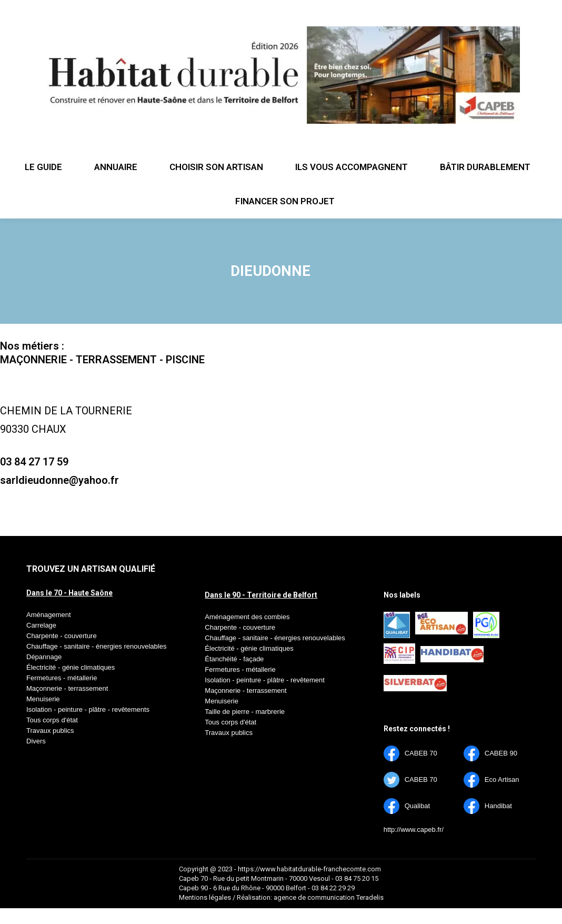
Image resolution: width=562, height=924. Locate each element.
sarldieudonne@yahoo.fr (59, 480)
